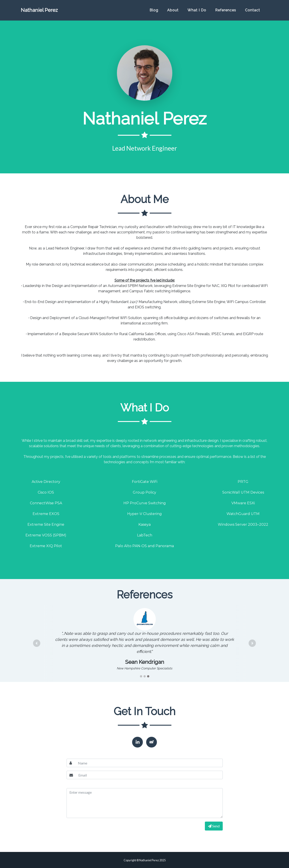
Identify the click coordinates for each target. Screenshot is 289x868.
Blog (154, 12)
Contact (253, 12)
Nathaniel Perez (47, 12)
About (173, 12)
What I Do (197, 12)
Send (214, 826)
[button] (37, 643)
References (226, 12)
